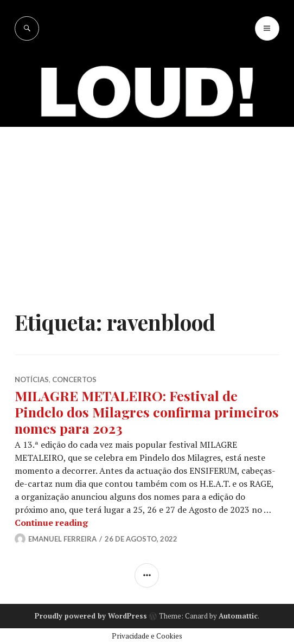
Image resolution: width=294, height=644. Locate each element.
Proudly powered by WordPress (91, 616)
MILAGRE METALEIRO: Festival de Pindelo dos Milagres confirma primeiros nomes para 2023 (147, 412)
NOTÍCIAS (32, 379)
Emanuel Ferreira (62, 539)
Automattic (238, 616)
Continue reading (51, 523)
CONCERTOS (74, 379)
